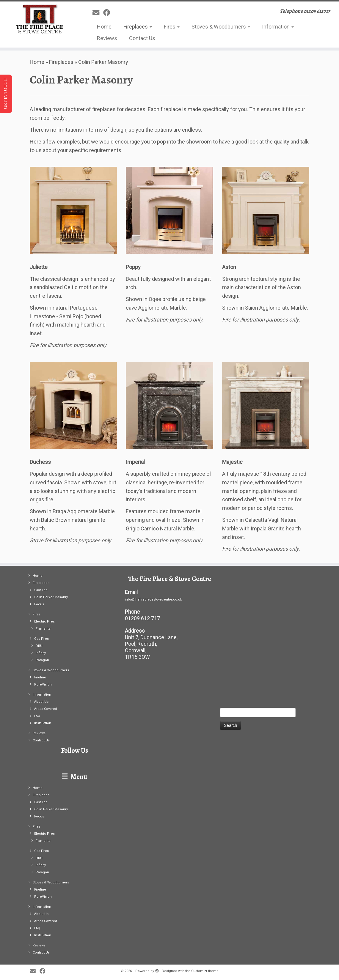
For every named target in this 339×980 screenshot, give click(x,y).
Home (104, 27)
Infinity (41, 653)
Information (278, 27)
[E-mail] (98, 13)
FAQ (37, 716)
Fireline (40, 677)
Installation (43, 723)
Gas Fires (41, 639)
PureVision (43, 684)
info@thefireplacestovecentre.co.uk (153, 599)
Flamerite (43, 629)
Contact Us (142, 38)
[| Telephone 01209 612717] (40, 19)
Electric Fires (44, 621)
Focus (39, 604)
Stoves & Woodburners (221, 27)
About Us (41, 702)
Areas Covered (46, 709)
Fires (172, 27)
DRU (39, 646)
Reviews (107, 38)
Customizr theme (205, 971)
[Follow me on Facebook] (109, 13)
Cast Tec (41, 590)
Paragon (42, 660)
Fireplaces (138, 27)
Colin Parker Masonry (51, 597)
